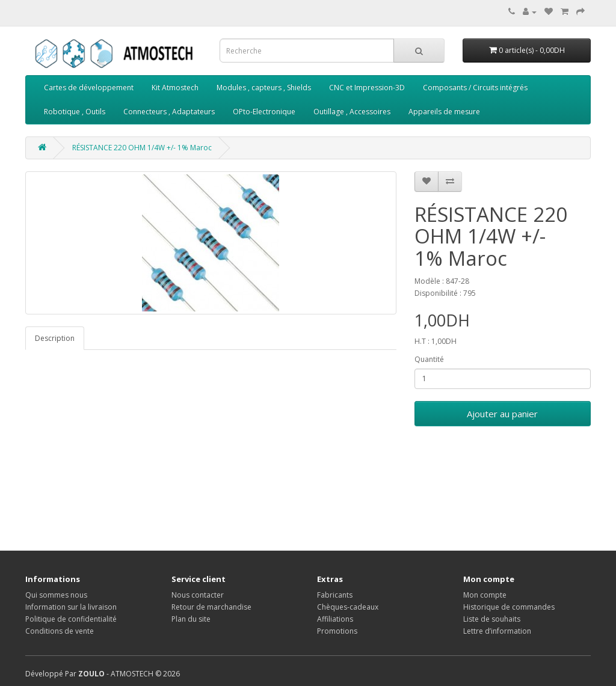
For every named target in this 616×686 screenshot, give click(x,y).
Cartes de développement (89, 87)
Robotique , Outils (75, 112)
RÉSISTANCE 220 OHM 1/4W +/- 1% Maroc (142, 148)
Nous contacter (198, 595)
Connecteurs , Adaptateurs (169, 112)
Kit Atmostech (175, 87)
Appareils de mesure (444, 112)
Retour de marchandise (211, 607)
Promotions (337, 631)
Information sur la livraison (71, 607)
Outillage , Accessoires (352, 112)
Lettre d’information (497, 631)
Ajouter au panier (502, 414)
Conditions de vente (60, 631)
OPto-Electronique (264, 112)
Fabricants (335, 595)
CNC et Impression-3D (367, 87)
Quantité (429, 359)
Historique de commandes (509, 607)
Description (55, 338)
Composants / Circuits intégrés (475, 87)
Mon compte (485, 595)
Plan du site (191, 619)
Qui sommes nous (56, 595)
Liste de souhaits (492, 619)
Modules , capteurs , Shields (264, 87)
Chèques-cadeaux (348, 607)
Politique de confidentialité (71, 619)
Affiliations (335, 619)
